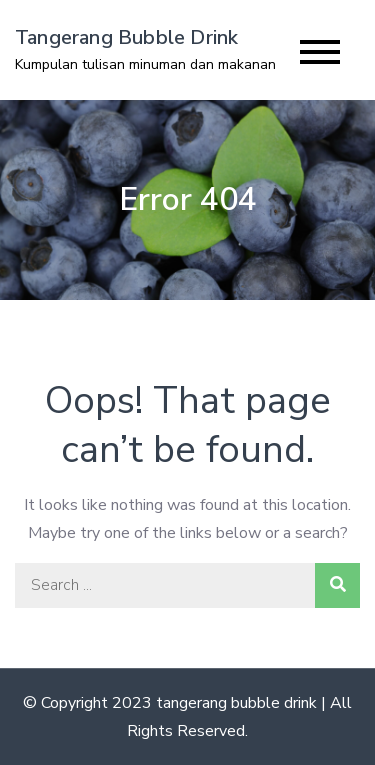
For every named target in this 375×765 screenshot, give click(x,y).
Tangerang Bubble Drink (126, 37)
